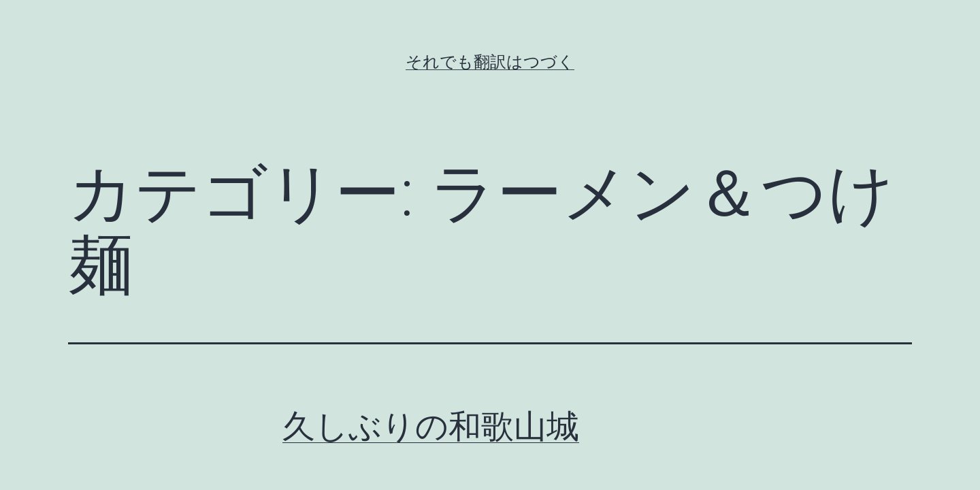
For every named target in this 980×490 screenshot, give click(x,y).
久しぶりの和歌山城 (431, 426)
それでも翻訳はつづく (490, 62)
